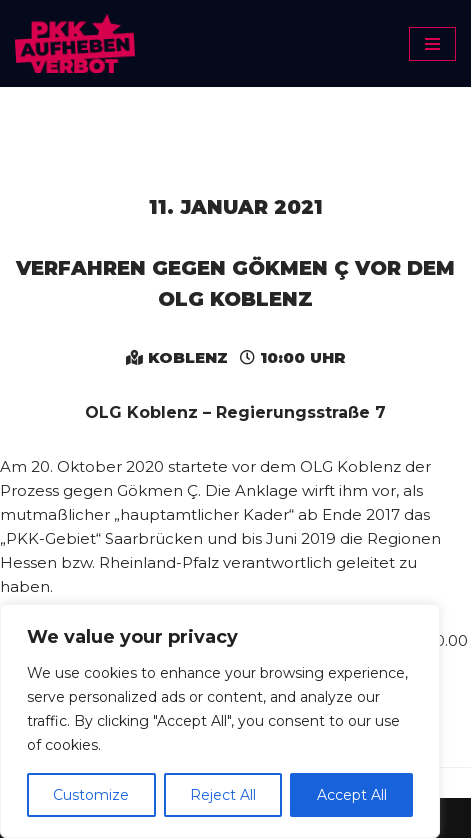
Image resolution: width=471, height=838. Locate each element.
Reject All (223, 795)
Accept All (352, 795)
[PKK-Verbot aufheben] (75, 43)
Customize (91, 795)
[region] (220, 721)
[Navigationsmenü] (432, 44)
